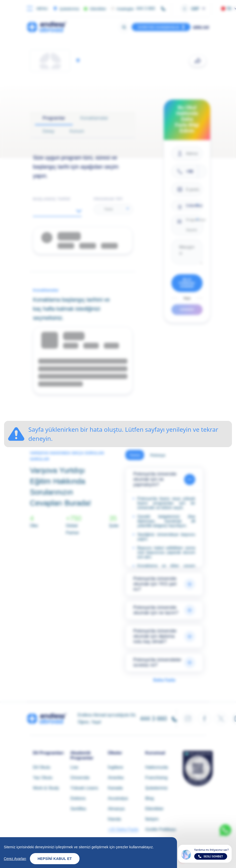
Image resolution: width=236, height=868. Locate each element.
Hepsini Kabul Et (55, 860)
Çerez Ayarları (15, 860)
